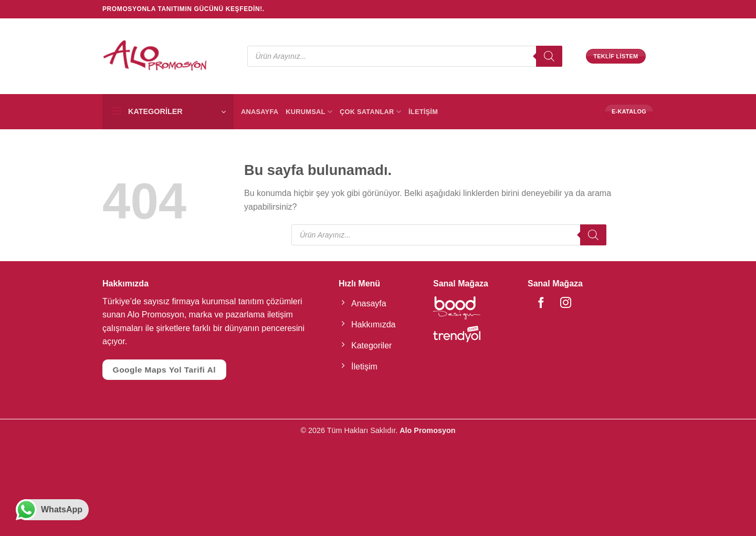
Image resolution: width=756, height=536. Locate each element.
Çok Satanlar (370, 112)
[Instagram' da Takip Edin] (553, 303)
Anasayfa (260, 112)
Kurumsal (309, 112)
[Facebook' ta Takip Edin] (536, 303)
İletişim (423, 112)
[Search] (549, 56)
